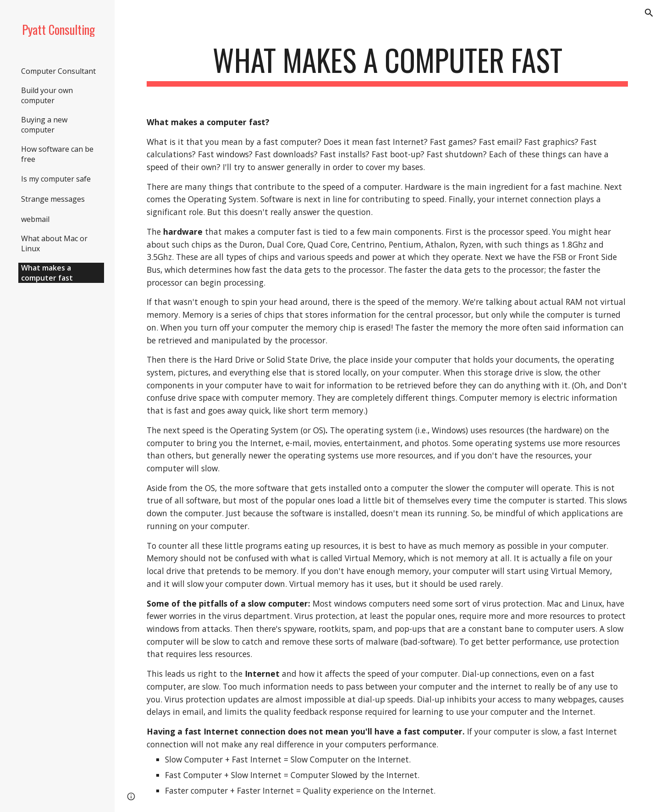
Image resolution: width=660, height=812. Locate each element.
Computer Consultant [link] (58, 71)
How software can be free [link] (57, 154)
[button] (649, 13)
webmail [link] (35, 219)
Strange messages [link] (53, 199)
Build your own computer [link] (47, 95)
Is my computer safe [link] (56, 179)
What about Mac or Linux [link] (54, 243)
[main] (388, 64)
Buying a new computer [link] (44, 125)
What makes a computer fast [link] (47, 273)
